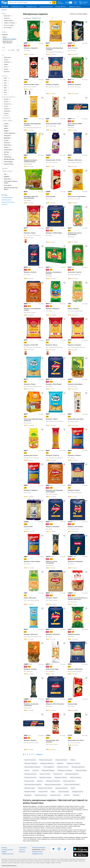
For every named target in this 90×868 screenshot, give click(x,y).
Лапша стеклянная (61, 760)
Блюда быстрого (8, 42)
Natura (9, 162)
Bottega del (10, 159)
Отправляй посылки (17, 6)
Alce (8, 143)
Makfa (73, 788)
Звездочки (60, 763)
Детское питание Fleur (11, 188)
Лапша (53, 792)
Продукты (4, 10)
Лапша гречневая (81, 770)
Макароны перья (30, 788)
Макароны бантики (30, 774)
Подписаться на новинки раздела (79, 14)
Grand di (9, 164)
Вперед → (40, 754)
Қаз (67, 3)
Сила (8, 185)
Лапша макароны (64, 792)
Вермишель (28, 795)
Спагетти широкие (30, 760)
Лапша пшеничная (69, 781)
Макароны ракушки (41, 795)
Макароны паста (56, 795)
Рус (70, 3)
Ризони (73, 760)
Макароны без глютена (45, 788)
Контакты (4, 204)
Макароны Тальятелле (53, 781)
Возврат (4, 852)
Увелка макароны (75, 777)
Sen (7, 152)
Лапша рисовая (29, 781)
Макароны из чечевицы (65, 770)
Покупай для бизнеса (46, 6)
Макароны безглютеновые (53, 784)
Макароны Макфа (30, 792)
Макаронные (10, 39)
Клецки (27, 770)
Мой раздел (61, 3)
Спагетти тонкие (45, 774)
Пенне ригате (58, 774)
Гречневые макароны (72, 774)
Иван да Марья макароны (32, 767)
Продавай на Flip (31, 6)
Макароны (76, 795)
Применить (18, 50)
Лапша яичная (43, 792)
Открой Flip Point (61, 6)
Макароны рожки (78, 792)
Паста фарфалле (49, 767)
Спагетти (67, 795)
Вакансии (22, 852)
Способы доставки (7, 197)
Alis (7, 154)
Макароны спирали (61, 777)
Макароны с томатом (73, 763)
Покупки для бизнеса (8, 202)
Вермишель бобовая (48, 770)
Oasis (8, 179)
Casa (9, 150)
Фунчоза (40, 781)
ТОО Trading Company (11, 182)
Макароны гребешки (31, 763)
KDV (8, 135)
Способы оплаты (6, 200)
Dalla (8, 145)
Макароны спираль (45, 777)
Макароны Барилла (62, 788)
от (5, 50)
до (12, 50)
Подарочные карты (75, 6)
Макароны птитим (63, 767)
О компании (23, 848)
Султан (11, 133)
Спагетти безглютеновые (72, 784)
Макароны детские (30, 777)
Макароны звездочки (47, 763)
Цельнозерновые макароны (33, 784)
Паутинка (36, 770)
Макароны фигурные (46, 760)
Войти (59, 2)
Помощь (4, 848)
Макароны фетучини (78, 767)
